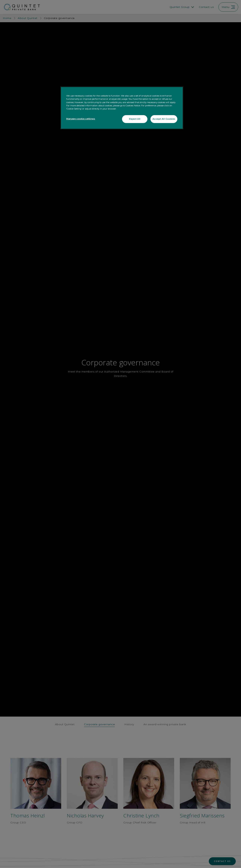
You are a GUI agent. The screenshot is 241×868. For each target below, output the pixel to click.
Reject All (135, 119)
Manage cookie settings (81, 119)
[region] (122, 108)
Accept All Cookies (164, 119)
